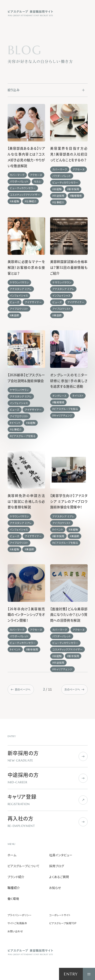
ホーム (12, 855)
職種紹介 (14, 888)
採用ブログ (57, 866)
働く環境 (13, 899)
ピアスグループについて (24, 866)
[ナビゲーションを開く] (89, 974)
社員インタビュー (61, 855)
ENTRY (71, 974)
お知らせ (55, 888)
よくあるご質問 (59, 877)
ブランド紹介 (16, 877)
